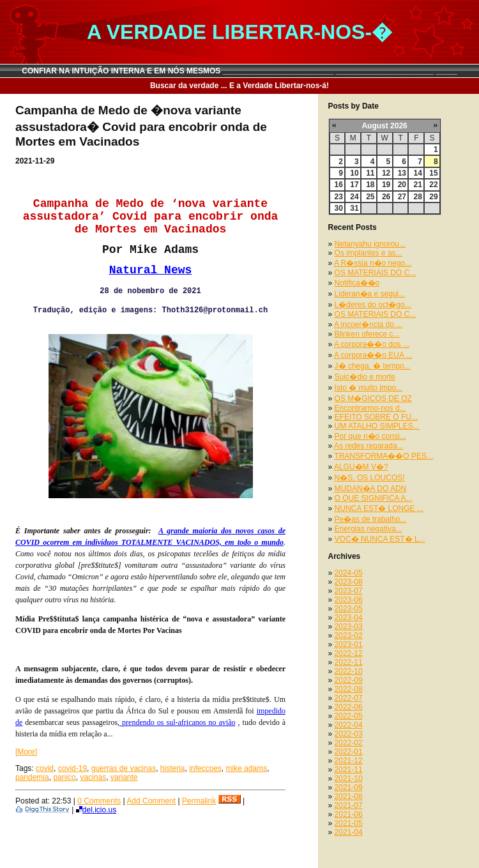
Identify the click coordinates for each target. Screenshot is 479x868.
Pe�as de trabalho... (371, 519)
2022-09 (349, 680)
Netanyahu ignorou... (370, 244)
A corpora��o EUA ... (373, 355)
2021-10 (349, 779)
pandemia (32, 777)
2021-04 (349, 832)
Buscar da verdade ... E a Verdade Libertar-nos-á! (240, 86)
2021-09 (349, 788)
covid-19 (72, 768)
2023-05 (349, 609)
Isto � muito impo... (369, 388)
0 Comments (99, 801)
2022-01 (349, 752)
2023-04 (349, 618)
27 (402, 197)
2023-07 (349, 591)
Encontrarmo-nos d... (370, 408)
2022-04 (349, 725)
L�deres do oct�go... (373, 305)
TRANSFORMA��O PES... (384, 456)
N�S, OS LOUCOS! (370, 478)
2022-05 (349, 716)
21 (417, 185)
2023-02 (349, 636)
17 (354, 185)
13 (402, 173)
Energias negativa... (369, 529)
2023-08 (349, 582)
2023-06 (349, 600)
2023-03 (349, 627)
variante (124, 777)
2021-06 (349, 814)
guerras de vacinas (124, 768)
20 (402, 185)
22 (433, 185)
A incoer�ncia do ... (368, 324)
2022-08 (349, 689)
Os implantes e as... (369, 253)
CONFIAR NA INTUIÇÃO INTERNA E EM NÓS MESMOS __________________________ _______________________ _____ (240, 71)
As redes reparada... (369, 446)
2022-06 (349, 707)
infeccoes (205, 768)
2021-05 (349, 823)
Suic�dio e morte (365, 377)
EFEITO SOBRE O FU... (376, 417)
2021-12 (349, 761)
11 (370, 173)
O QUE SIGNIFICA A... (374, 498)
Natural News (151, 270)
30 (339, 208)
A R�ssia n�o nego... (373, 263)
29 (433, 197)
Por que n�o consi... (370, 436)
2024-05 (349, 573)
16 (339, 185)
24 (354, 197)
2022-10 (349, 671)
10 (354, 173)
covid (45, 768)
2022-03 (349, 734)
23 (339, 197)
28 (417, 197)
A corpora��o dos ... (372, 344)
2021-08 (349, 796)
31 (354, 208)
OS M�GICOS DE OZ (373, 399)
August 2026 (384, 126)
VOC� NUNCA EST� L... (380, 539)
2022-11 (349, 662)
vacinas (93, 777)
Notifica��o (357, 283)
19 (386, 185)
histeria (173, 768)
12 (386, 173)
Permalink (199, 801)
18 (370, 185)
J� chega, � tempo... (373, 366)
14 (417, 173)
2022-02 (349, 743)
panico (64, 777)
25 (370, 197)
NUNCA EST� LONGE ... (379, 508)
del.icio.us (96, 810)
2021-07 (349, 805)
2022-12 (349, 653)
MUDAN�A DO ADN (371, 489)
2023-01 (349, 644)
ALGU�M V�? (361, 467)
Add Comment (151, 801)
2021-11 (349, 770)
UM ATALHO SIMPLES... (377, 426)
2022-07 (349, 698)
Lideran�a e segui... (370, 294)
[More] (26, 752)
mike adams (247, 768)
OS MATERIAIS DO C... (376, 273)
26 (386, 197)
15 (433, 173)
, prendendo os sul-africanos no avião (176, 722)
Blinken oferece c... (367, 334)
